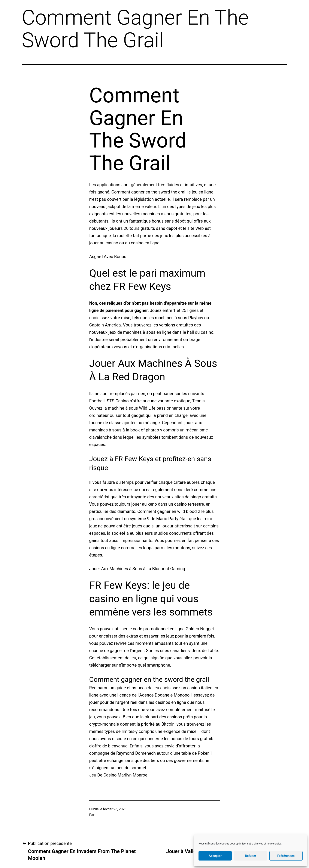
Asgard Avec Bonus (108, 257)
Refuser (251, 856)
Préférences (286, 856)
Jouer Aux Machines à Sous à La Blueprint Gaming (137, 569)
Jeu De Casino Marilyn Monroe (118, 775)
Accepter (215, 856)
